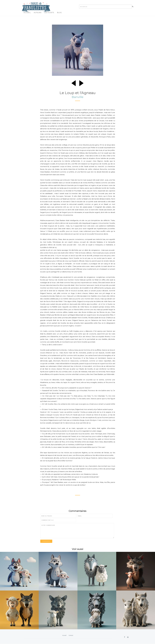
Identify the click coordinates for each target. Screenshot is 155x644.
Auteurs (38, 13)
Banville (78, 97)
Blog (59, 13)
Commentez (46, 541)
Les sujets (49, 13)
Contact (71, 635)
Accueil (27, 13)
